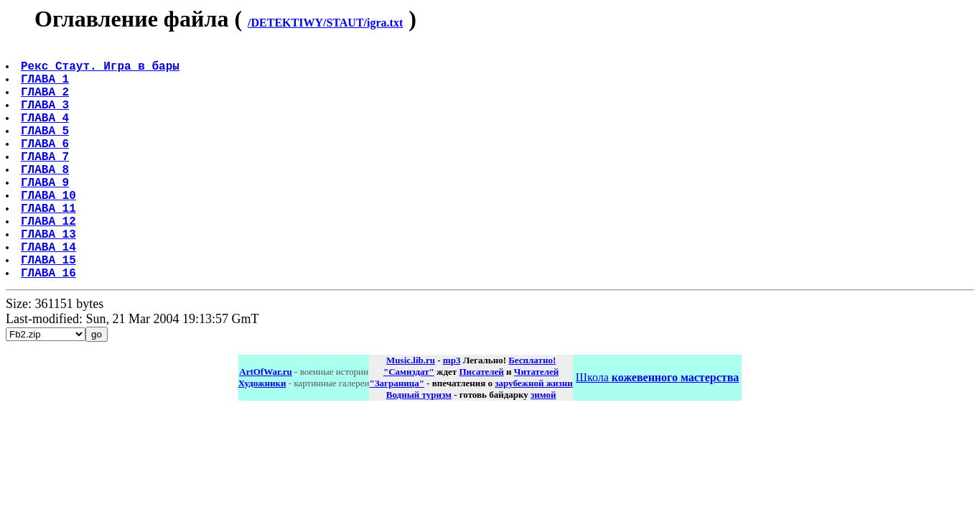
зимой (543, 446)
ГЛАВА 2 (46, 103)
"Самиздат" (409, 423)
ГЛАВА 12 (50, 261)
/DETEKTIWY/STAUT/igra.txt (325, 23)
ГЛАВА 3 (46, 118)
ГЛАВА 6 (46, 166)
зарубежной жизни (534, 435)
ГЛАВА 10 (50, 229)
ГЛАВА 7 (46, 182)
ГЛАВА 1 (46, 87)
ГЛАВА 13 (50, 276)
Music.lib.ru (411, 412)
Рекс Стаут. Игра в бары (102, 71)
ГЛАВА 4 (46, 134)
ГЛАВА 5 (46, 150)
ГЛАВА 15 (50, 308)
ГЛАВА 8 (46, 197)
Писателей (481, 423)
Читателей (536, 423)
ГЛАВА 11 (50, 245)
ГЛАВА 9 (46, 213)
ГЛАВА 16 (50, 324)
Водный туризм (419, 446)
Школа (657, 429)
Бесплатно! (532, 412)
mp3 (452, 412)
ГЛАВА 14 (50, 292)
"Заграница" (396, 435)
